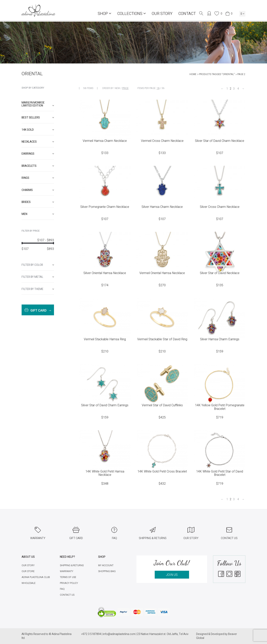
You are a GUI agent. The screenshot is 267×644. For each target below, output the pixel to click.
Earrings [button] (38, 154)
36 (163, 88)
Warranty (67, 571)
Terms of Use (68, 577)
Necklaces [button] (38, 142)
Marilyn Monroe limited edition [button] (38, 104)
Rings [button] (38, 178)
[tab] (38, 104)
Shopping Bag (107, 571)
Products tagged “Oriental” (217, 74)
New (117, 88)
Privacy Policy (69, 583)
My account (106, 565)
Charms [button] (38, 190)
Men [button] (38, 214)
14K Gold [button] (38, 130)
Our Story (162, 14)
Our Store (28, 571)
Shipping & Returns (72, 565)
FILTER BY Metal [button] (38, 277)
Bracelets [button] (38, 166)
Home (193, 74)
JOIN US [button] (172, 575)
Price (125, 88)
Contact (187, 14)
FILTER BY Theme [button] (38, 289)
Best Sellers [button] (38, 118)
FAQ (62, 589)
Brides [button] (38, 202)
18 (158, 88)
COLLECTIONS (132, 14)
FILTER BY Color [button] (38, 265)
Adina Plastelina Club (36, 577)
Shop (105, 14)
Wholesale (29, 583)
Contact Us (67, 595)
